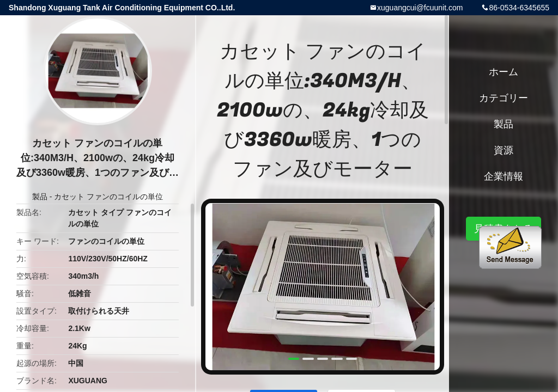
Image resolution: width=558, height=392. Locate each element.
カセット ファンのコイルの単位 (108, 197)
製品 (40, 197)
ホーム (504, 72)
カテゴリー (504, 98)
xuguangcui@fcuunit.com (420, 8)
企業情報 (504, 176)
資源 (504, 150)
